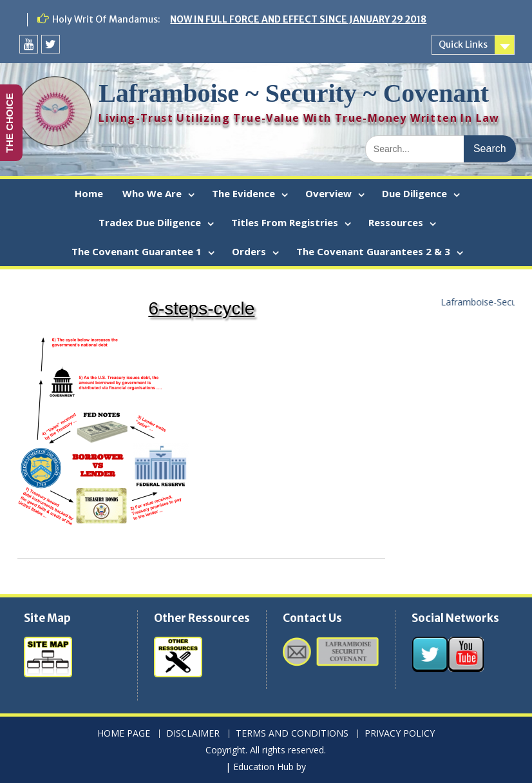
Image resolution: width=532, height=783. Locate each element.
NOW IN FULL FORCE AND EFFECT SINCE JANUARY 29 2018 (298, 19)
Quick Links (463, 44)
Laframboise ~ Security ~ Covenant (294, 93)
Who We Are (152, 193)
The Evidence (243, 193)
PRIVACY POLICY (400, 734)
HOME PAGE (124, 734)
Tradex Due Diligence (150, 222)
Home (89, 193)
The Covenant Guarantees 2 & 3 (373, 251)
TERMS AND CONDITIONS (292, 734)
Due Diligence (414, 193)
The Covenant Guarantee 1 (137, 251)
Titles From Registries (285, 222)
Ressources (396, 222)
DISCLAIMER (193, 734)
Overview (328, 193)
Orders (249, 251)
